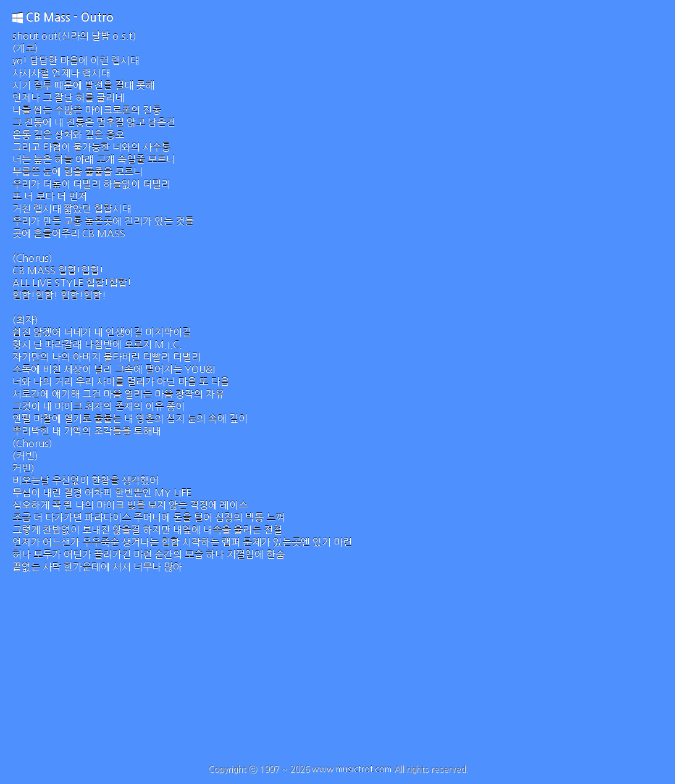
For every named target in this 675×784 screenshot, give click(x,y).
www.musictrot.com (352, 769)
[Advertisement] (337, 672)
